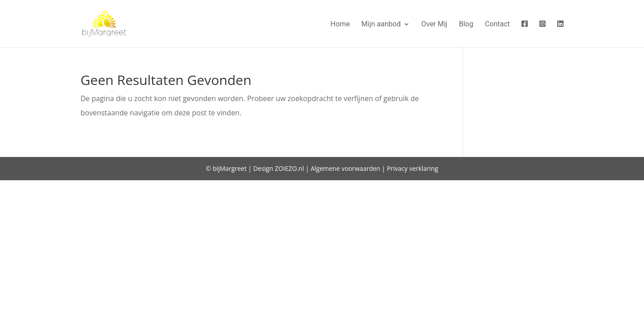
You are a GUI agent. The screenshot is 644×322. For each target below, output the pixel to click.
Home (340, 25)
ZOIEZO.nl (289, 168)
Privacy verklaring (413, 168)
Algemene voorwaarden (345, 168)
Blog (466, 25)
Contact (497, 25)
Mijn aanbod (381, 25)
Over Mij (434, 25)
